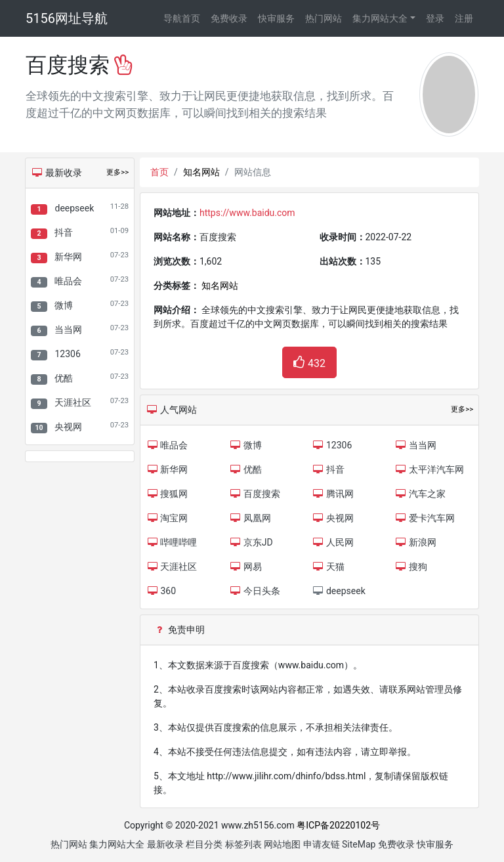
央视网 (68, 427)
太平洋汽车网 (430, 469)
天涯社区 (73, 402)
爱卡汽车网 (425, 518)
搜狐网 (167, 494)
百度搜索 (254, 494)
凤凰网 (250, 518)
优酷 (64, 378)
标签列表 (243, 844)
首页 (159, 172)
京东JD (251, 542)
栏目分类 (204, 844)
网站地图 (282, 844)
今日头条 (254, 591)
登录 (435, 18)
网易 (245, 567)
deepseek (74, 208)
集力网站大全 (380, 18)
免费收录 (229, 18)
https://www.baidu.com (247, 213)
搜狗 (411, 567)
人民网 (333, 542)
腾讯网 (333, 494)
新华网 (68, 257)
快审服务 (276, 18)
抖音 (64, 232)
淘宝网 (167, 518)
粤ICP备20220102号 (338, 825)
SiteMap (359, 844)
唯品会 (68, 281)
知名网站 (201, 172)
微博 (64, 305)
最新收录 (165, 844)
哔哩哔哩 (172, 542)
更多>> (117, 172)
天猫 (328, 567)
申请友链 (322, 844)
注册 (464, 18)
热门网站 (324, 18)
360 (161, 591)
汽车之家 (420, 494)
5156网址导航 (67, 18)
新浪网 (416, 542)
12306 (67, 354)
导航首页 (182, 18)
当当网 (68, 330)
